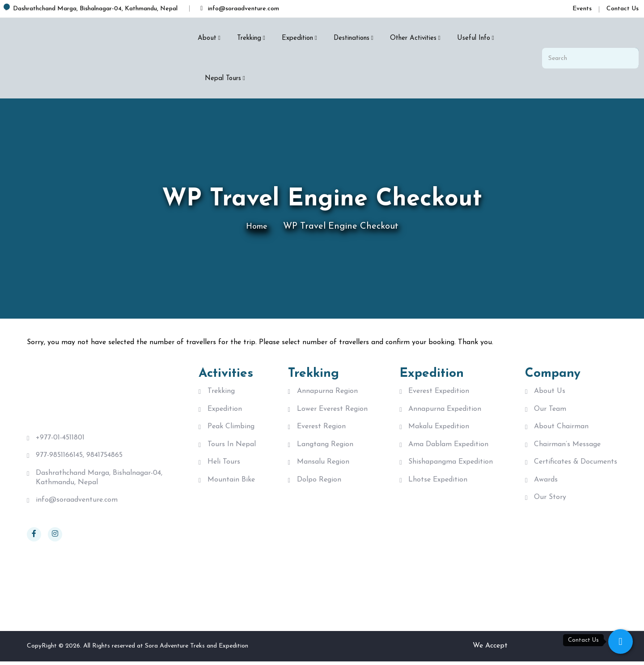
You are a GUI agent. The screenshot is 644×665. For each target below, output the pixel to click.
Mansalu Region (323, 466)
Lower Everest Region (332, 410)
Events (582, 9)
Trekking (249, 38)
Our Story (550, 504)
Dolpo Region (319, 485)
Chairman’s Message (567, 448)
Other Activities (413, 38)
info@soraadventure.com (77, 503)
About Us (550, 391)
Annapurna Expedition (445, 410)
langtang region (325, 448)
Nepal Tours (223, 79)
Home (256, 226)
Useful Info (474, 38)
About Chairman (561, 429)
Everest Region (321, 429)
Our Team (550, 410)
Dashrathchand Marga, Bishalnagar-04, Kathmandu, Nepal (99, 480)
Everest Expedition (439, 391)
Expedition (297, 38)
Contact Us (623, 9)
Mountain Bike (231, 485)
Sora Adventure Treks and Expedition (197, 649)
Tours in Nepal (232, 448)
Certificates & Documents (576, 466)
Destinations (352, 38)
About (207, 38)
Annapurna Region (327, 391)
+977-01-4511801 (60, 438)
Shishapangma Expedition (451, 466)
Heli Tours (224, 466)
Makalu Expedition (439, 429)
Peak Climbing (231, 429)
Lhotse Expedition (438, 485)
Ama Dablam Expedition (448, 448)
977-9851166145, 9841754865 (79, 456)
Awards (546, 485)
